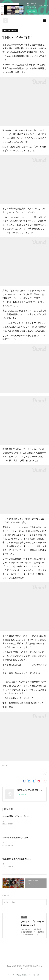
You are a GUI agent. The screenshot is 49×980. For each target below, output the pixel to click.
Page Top (24, 956)
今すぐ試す (32, 11)
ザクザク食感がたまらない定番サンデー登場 (21, 838)
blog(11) (5, 766)
